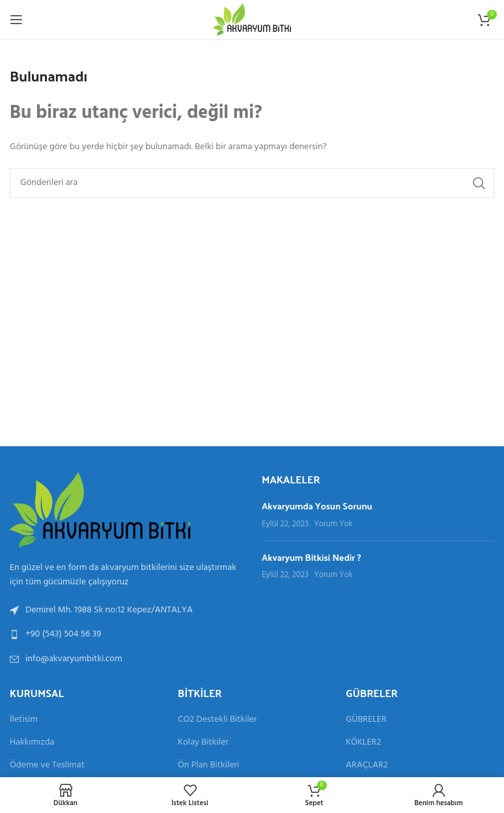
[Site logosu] (252, 20)
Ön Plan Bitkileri (208, 765)
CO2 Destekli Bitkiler (217, 720)
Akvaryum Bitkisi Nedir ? (311, 557)
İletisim (24, 720)
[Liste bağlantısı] (126, 635)
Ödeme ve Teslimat (47, 765)
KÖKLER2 (363, 743)
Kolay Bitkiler (203, 743)
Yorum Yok (333, 524)
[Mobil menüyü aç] (16, 20)
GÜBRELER (366, 720)
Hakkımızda (32, 743)
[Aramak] (252, 183)
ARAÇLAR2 (367, 765)
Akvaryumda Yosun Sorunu (317, 506)
